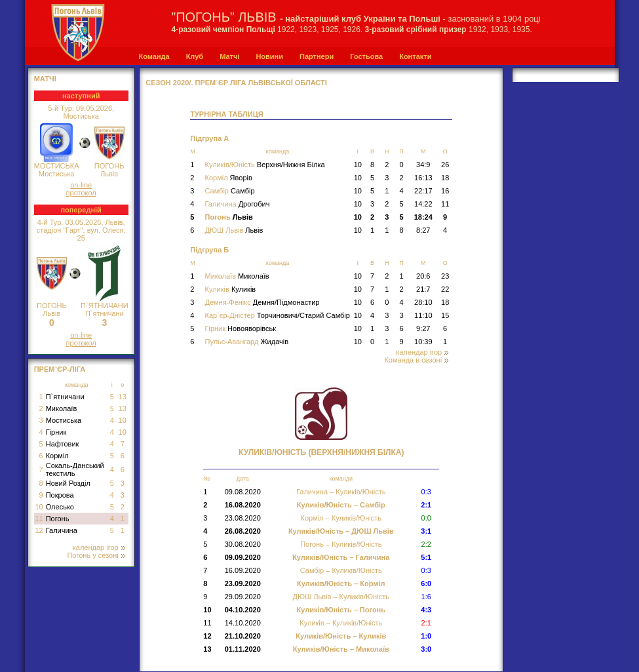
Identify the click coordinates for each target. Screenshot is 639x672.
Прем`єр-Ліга (60, 369)
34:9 (423, 165)
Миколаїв (62, 408)
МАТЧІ (45, 79)
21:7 (423, 289)
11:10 (423, 315)
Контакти (415, 56)
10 (123, 420)
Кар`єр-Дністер (277, 315)
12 (39, 530)
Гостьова (366, 56)
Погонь (58, 519)
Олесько (60, 507)
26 (445, 165)
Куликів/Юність (264, 165)
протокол (81, 193)
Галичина (62, 530)
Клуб (195, 56)
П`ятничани (65, 397)
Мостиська (64, 420)
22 (445, 289)
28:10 (423, 302)
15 (445, 315)
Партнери (317, 56)
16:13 (423, 178)
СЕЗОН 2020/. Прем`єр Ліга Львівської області (236, 83)
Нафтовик (63, 444)
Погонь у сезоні (96, 555)
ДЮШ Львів (234, 230)
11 (39, 519)
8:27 (423, 230)
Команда (154, 56)
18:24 (423, 217)
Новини (269, 56)
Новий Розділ (68, 483)
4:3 (426, 610)
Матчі (229, 56)
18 (445, 178)
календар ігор (99, 547)
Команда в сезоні (416, 360)
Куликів (230, 289)
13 (123, 397)
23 (445, 276)
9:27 (423, 328)
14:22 (423, 204)
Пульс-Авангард (246, 342)
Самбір (229, 191)
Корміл (57, 456)
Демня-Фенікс (262, 302)
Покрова (60, 495)
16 (445, 191)
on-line (81, 185)
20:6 (423, 276)
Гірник (56, 432)
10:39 (423, 342)
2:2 (426, 544)
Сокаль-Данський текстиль (75, 469)
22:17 (423, 191)
